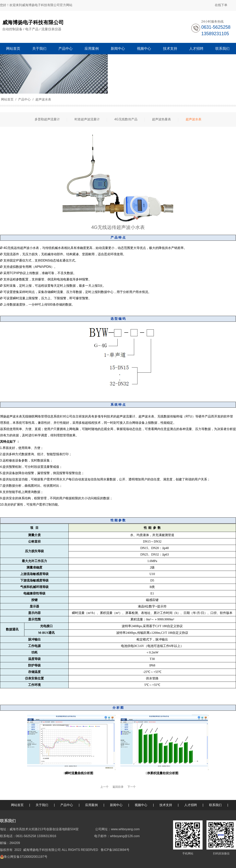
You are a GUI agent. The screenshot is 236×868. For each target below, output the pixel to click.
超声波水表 (43, 99)
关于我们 (42, 805)
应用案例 (91, 805)
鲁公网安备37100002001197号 (26, 857)
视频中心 (141, 805)
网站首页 (7, 99)
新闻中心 (116, 805)
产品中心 (24, 99)
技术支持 (166, 805)
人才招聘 (191, 805)
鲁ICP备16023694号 (115, 850)
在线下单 (221, 5)
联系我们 (215, 805)
